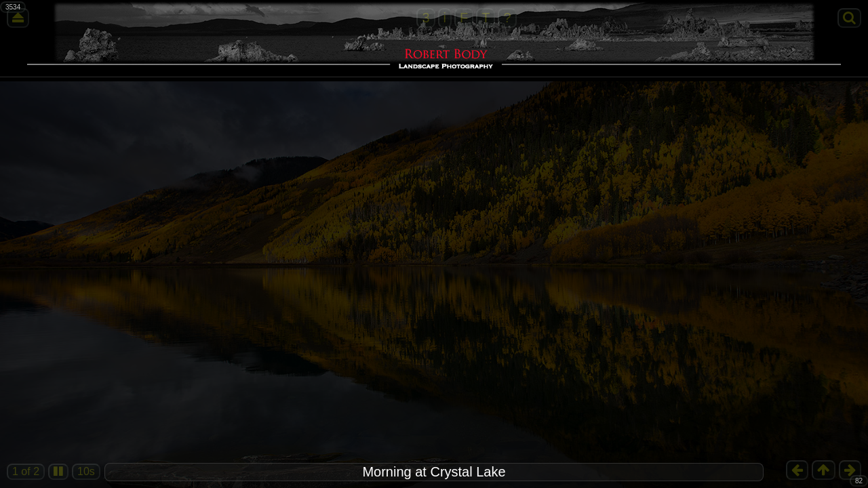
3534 (13, 7)
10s (86, 471)
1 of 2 (26, 471)
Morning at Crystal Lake (434, 472)
